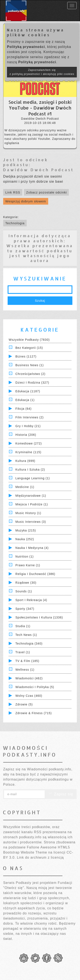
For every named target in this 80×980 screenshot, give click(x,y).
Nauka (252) (25, 539)
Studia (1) (23, 626)
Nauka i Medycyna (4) (32, 548)
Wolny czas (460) (29, 696)
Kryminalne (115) (28, 452)
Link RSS (13, 192)
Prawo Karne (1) (28, 565)
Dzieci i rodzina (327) (32, 383)
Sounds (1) (24, 591)
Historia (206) (26, 435)
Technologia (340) (29, 644)
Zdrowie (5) (24, 704)
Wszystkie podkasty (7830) (29, 340)
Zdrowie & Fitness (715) (34, 713)
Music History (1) (28, 513)
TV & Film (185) (27, 661)
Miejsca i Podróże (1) (32, 504)
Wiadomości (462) (29, 678)
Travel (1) (23, 652)
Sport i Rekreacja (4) (31, 600)
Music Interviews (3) (31, 522)
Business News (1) (30, 365)
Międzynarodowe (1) (31, 496)
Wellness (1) (25, 670)
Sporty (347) (25, 609)
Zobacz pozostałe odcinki (46, 192)
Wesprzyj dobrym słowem (26, 201)
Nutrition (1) (25, 557)
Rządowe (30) (26, 583)
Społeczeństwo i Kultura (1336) (39, 617)
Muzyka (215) (26, 530)
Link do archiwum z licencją (40, 857)
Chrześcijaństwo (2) (30, 374)
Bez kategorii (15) (29, 348)
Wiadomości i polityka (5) (35, 687)
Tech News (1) (26, 635)
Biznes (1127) (26, 356)
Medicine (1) (25, 487)
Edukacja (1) (25, 400)
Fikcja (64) (23, 409)
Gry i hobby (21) (28, 426)
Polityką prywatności (26, 47)
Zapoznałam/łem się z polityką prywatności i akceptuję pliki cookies (42, 72)
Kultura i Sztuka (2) (30, 470)
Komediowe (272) (29, 443)
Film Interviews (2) (30, 417)
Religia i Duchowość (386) (35, 574)
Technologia (15, 223)
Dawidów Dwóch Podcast (38, 170)
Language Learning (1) (33, 478)
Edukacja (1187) (28, 391)
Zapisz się (61, 794)
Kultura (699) (25, 461)
